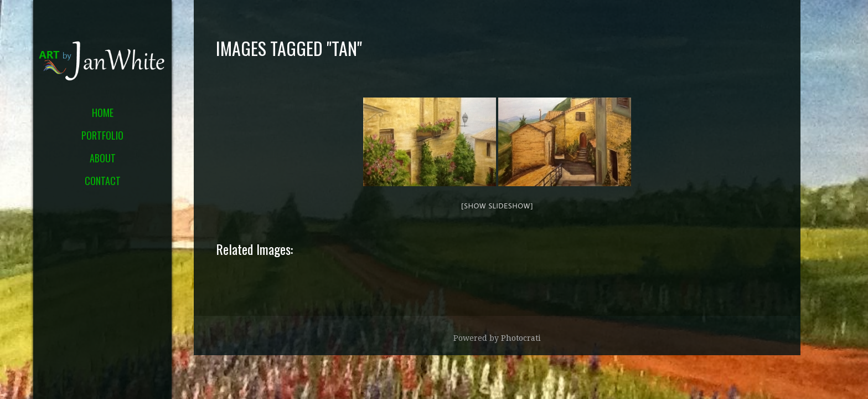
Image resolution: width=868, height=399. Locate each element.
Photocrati (521, 338)
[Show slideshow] (497, 206)
